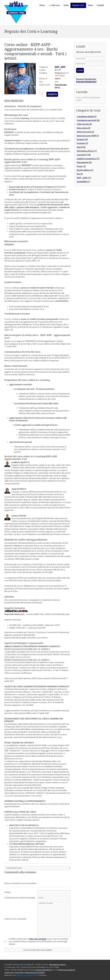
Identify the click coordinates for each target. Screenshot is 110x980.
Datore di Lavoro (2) (85, 132)
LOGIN (80, 70)
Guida (66, 5)
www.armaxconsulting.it (57, 965)
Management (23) (84, 162)
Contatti (100, 5)
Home (42, 5)
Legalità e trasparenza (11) (88, 159)
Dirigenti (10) (82, 139)
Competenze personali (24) (88, 120)
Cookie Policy (9, 973)
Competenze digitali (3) (87, 117)
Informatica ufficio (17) (87, 151)
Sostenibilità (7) (83, 182)
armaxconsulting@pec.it (44, 970)
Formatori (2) (82, 143)
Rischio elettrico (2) (85, 170)
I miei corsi (54, 5)
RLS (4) (80, 174)
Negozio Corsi (78, 5)
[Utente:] (54, 892)
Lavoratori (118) (84, 155)
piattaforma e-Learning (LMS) (27, 975)
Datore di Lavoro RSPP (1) (88, 136)
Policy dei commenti (38, 939)
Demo (91, 5)
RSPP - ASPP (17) (84, 178)
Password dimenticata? (86, 79)
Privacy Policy (19, 973)
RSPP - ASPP (60, 67)
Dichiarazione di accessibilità (35, 973)
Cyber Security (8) (84, 124)
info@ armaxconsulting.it (67, 970)
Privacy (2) (81, 166)
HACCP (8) (81, 147)
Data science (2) (84, 128)
